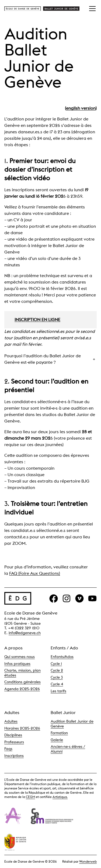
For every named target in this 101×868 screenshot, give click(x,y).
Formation (59, 733)
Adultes (11, 721)
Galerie (57, 740)
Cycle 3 (57, 677)
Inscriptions (14, 756)
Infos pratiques (17, 664)
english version (81, 108)
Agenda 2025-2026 (22, 689)
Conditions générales (22, 682)
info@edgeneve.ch (25, 633)
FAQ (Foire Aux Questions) (35, 573)
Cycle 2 (57, 670)
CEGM (30, 797)
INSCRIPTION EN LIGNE (37, 320)
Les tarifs (58, 691)
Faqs (8, 749)
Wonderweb (88, 861)
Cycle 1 (56, 664)
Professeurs (14, 742)
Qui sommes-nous (20, 657)
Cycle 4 (57, 684)
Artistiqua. (60, 797)
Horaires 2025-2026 (22, 728)
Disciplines (13, 735)
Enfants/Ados (62, 657)
